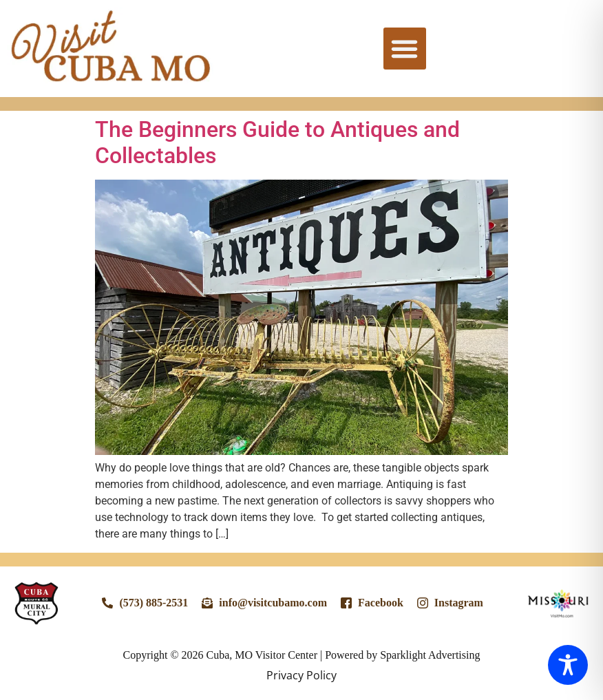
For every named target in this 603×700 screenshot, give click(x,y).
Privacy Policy (301, 675)
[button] (405, 49)
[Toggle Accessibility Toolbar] (568, 665)
